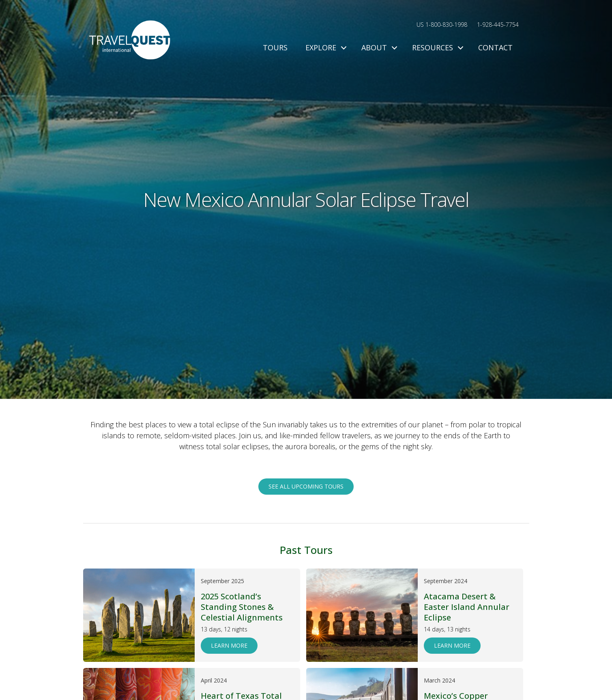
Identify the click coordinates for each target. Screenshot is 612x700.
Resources (436, 47)
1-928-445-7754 (498, 25)
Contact (495, 47)
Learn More (229, 645)
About (378, 47)
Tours (275, 47)
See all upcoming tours (306, 486)
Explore (324, 47)
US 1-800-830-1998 (442, 25)
